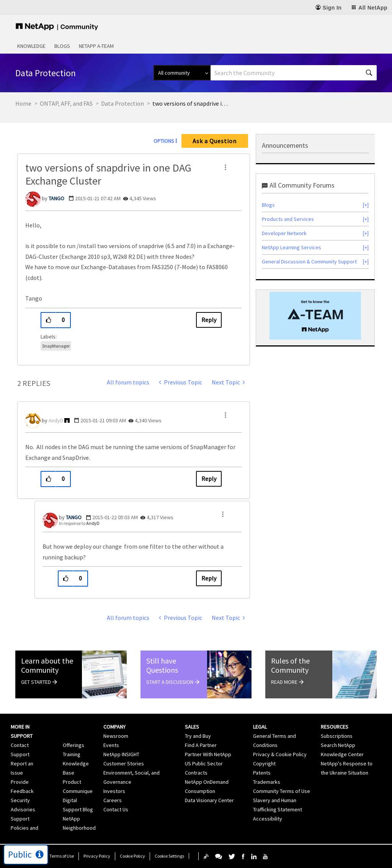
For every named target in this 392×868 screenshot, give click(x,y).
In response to (79, 523)
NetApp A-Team (96, 46)
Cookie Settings (169, 856)
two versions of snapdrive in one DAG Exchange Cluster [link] (191, 103)
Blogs (62, 46)
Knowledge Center (342, 754)
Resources (335, 727)
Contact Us (116, 809)
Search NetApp (338, 745)
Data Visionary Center (209, 800)
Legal (260, 727)
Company (114, 727)
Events (111, 745)
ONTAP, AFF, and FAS (66, 103)
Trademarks (267, 782)
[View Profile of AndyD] (56, 420)
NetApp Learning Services (292, 247)
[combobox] (294, 73)
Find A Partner (201, 745)
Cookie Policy (132, 856)
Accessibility (268, 819)
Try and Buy (198, 736)
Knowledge (31, 46)
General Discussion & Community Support (309, 262)
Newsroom (116, 736)
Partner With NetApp (208, 754)
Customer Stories (124, 763)
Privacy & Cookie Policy (280, 754)
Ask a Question (215, 141)
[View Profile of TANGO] (56, 198)
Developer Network (284, 233)
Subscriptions (337, 736)
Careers (113, 800)
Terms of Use (62, 856)
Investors (114, 791)
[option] (315, 316)
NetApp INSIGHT (121, 754)
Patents (262, 773)
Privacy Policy (97, 856)
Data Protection (122, 103)
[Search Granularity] (182, 73)
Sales (192, 727)
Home (23, 103)
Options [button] (164, 141)
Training (72, 754)
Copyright (264, 763)
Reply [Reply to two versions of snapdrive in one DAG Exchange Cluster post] (209, 320)
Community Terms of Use (282, 791)
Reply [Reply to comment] (209, 479)
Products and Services (288, 219)
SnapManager (56, 346)
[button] (225, 167)
